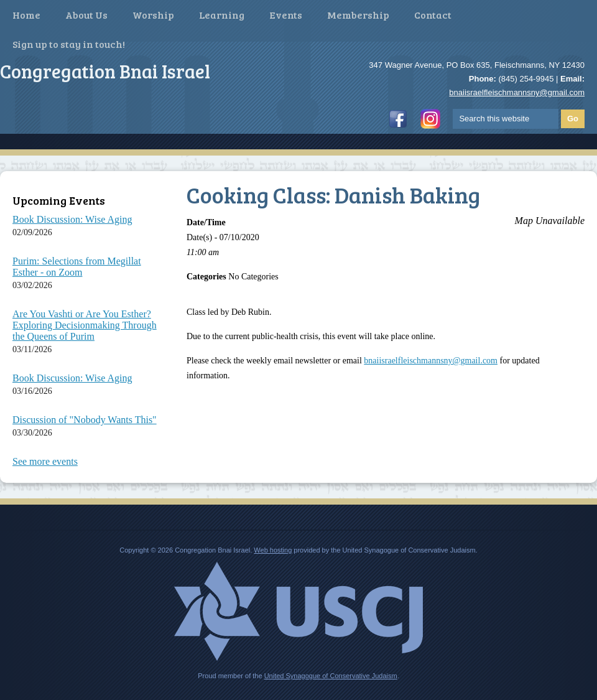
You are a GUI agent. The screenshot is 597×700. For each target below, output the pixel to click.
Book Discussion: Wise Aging (72, 219)
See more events (45, 461)
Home (26, 15)
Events (286, 15)
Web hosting (273, 550)
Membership (358, 15)
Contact (433, 15)
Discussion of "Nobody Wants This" (85, 420)
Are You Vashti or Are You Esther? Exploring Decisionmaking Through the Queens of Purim (85, 325)
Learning (222, 15)
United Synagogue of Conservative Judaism (331, 676)
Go (573, 119)
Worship (153, 15)
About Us (86, 15)
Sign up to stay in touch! (69, 44)
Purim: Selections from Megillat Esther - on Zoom (77, 267)
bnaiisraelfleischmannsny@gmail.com (517, 92)
